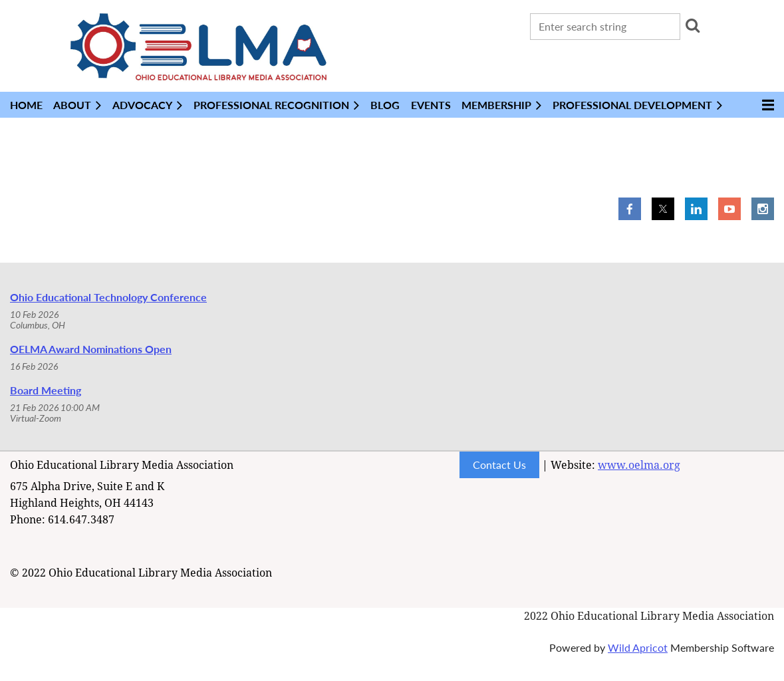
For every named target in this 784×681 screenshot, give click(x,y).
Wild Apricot (638, 647)
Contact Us (499, 465)
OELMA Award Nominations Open (91, 349)
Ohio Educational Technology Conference (108, 297)
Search (693, 25)
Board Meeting (46, 390)
